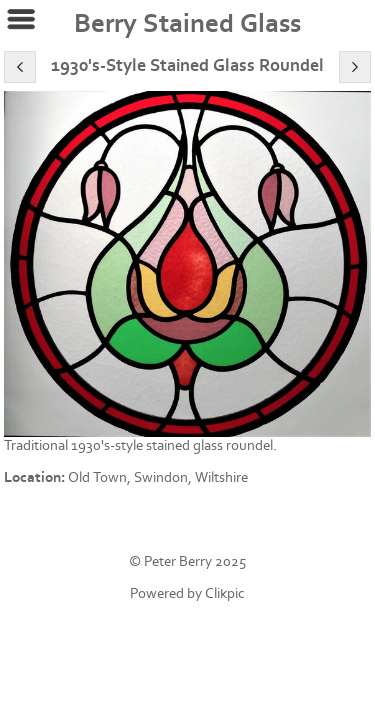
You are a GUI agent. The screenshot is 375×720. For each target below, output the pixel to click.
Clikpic (225, 593)
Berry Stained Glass (187, 24)
